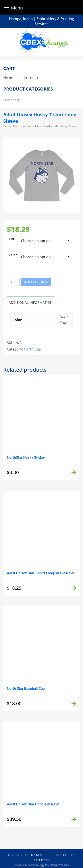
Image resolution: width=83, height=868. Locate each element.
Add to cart (36, 282)
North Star (19, 126)
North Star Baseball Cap (26, 689)
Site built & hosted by (41, 865)
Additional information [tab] (31, 302)
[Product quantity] (13, 282)
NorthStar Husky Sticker (26, 457)
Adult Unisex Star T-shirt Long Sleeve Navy (40, 573)
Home (7, 126)
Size (12, 239)
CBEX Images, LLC (36, 855)
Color (13, 255)
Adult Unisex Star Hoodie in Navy (33, 804)
